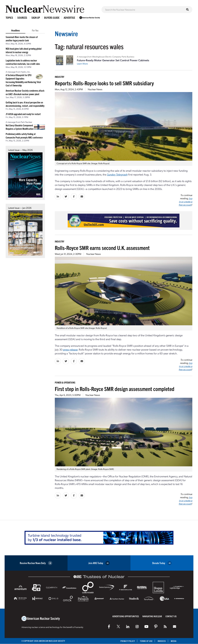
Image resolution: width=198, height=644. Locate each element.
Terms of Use (146, 641)
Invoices (162, 641)
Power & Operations (65, 382)
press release (70, 349)
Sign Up (36, 18)
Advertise (69, 18)
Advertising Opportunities (126, 616)
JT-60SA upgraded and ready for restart (23, 114)
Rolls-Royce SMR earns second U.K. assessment (102, 248)
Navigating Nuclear (152, 616)
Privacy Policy (127, 641)
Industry (59, 77)
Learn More (82, 64)
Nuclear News (95, 89)
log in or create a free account (186, 201)
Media (174, 641)
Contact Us (171, 616)
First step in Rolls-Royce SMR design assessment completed (115, 389)
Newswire (67, 33)
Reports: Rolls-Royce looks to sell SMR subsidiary (104, 83)
